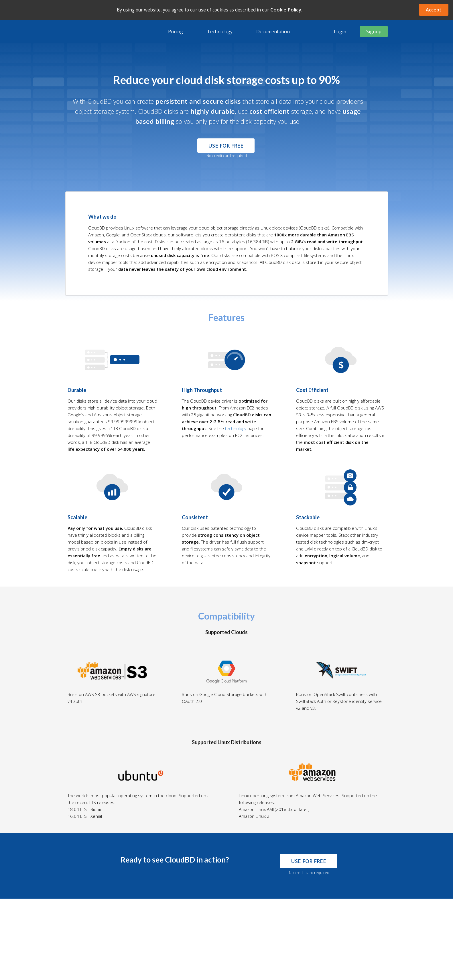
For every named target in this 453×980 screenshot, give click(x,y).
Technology (220, 32)
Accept (434, 10)
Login (340, 32)
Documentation (273, 32)
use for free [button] (309, 861)
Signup (374, 32)
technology (236, 428)
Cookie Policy (286, 10)
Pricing (176, 32)
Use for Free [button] (226, 146)
